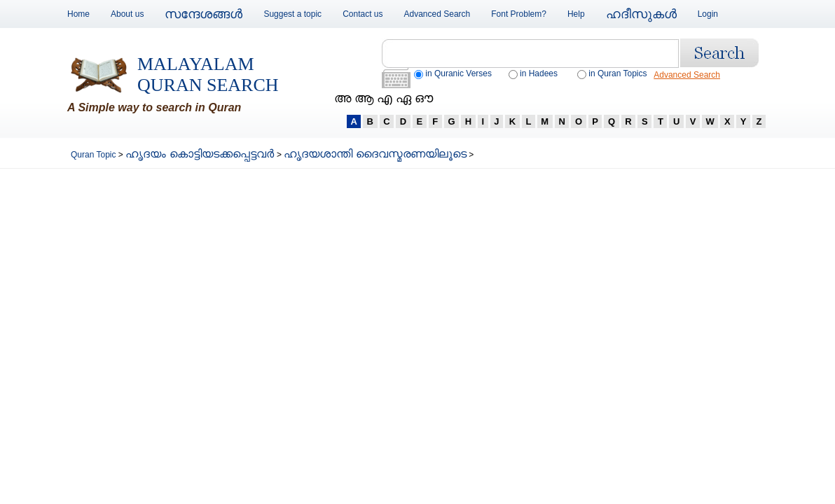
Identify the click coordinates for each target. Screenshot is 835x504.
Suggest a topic (292, 14)
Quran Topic (95, 155)
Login (708, 14)
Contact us (363, 14)
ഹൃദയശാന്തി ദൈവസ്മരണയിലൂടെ (375, 154)
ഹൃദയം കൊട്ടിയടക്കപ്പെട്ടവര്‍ (201, 154)
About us (127, 14)
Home (78, 14)
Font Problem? (519, 14)
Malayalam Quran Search (208, 75)
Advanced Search (437, 14)
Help (576, 14)
